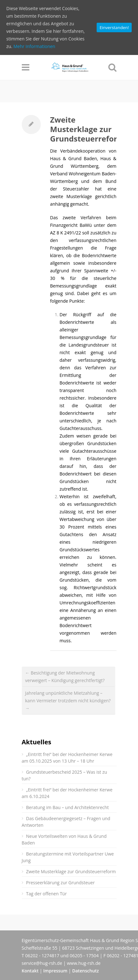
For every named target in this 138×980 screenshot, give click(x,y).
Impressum (55, 971)
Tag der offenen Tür (47, 894)
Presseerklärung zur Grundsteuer (60, 883)
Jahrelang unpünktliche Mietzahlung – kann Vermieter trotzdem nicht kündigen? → (68, 701)
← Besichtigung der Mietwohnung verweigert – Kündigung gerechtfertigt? (65, 677)
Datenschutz (85, 971)
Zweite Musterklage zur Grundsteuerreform (87, 129)
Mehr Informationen (34, 46)
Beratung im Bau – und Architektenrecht (68, 807)
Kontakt (30, 971)
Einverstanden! (114, 27)
